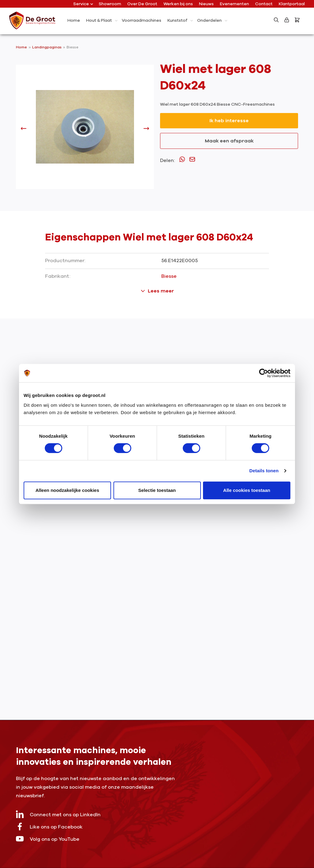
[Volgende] (146, 130)
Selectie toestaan (157, 490)
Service (83, 4)
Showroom (110, 4)
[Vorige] (24, 130)
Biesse (73, 47)
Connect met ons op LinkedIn (58, 814)
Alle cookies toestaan (247, 490)
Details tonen (264, 471)
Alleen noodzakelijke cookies (67, 490)
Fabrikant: (58, 276)
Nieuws (206, 4)
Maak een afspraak (229, 141)
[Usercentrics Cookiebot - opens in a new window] (264, 373)
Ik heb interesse (229, 121)
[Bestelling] (298, 20)
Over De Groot (142, 4)
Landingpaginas (47, 47)
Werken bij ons (178, 4)
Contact (264, 4)
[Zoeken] (276, 20)
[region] (85, 130)
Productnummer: (65, 261)
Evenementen (234, 4)
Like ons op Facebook (49, 826)
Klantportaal (292, 4)
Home (21, 47)
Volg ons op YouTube (48, 839)
